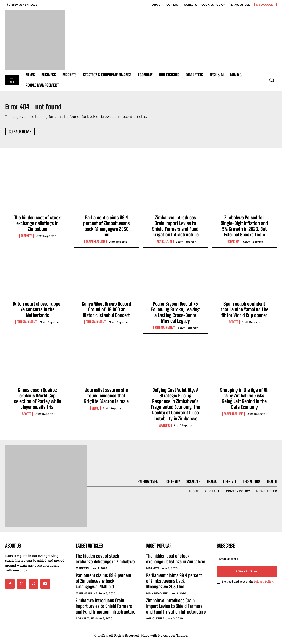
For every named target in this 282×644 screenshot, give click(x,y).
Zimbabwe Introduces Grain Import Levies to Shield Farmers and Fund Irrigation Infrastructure (175, 228)
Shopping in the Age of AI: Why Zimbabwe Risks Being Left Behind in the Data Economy (244, 401)
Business (164, 428)
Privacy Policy (264, 584)
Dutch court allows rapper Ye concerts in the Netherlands (37, 312)
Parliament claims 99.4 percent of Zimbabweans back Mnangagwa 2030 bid (107, 228)
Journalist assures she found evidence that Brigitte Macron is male (106, 398)
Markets (27, 238)
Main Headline (95, 244)
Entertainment (27, 324)
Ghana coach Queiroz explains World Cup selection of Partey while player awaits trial (38, 401)
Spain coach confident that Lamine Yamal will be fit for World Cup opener (244, 312)
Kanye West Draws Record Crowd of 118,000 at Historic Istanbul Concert (106, 312)
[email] (247, 561)
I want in (247, 574)
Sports (234, 324)
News (96, 411)
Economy (233, 244)
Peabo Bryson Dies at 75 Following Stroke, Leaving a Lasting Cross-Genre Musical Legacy (175, 315)
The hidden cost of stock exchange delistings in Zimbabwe (37, 226)
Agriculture (164, 244)
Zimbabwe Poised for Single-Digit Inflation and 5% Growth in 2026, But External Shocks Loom (244, 228)
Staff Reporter (46, 238)
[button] (272, 80)
